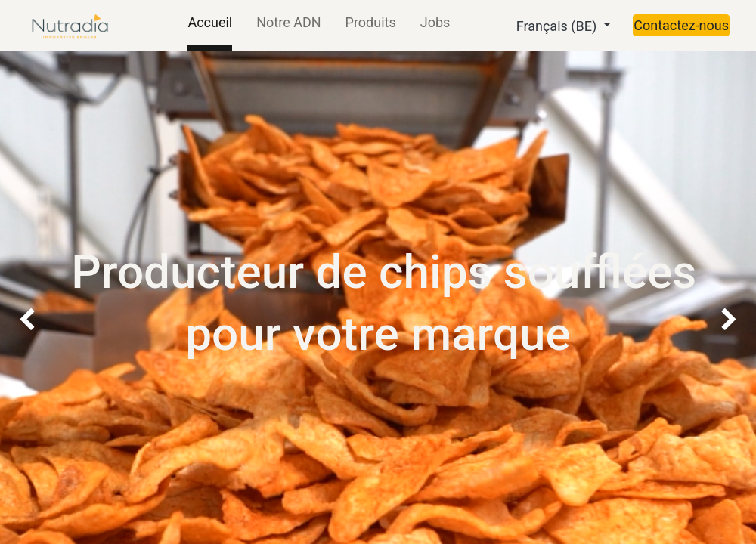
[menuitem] (210, 25)
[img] (30, 210)
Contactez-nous (681, 25)
